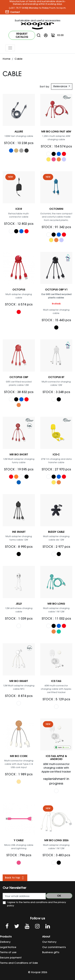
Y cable (19, 840)
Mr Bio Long (56, 604)
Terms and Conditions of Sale (19, 963)
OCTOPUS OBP (19, 377)
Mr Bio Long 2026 (56, 840)
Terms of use (8, 952)
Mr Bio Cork (19, 756)
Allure (19, 132)
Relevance (61, 86)
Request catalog (22, 35)
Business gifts (51, 952)
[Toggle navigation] (10, 48)
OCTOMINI (56, 209)
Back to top (15, 878)
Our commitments (54, 947)
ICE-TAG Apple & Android (56, 758)
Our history (49, 942)
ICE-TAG (56, 681)
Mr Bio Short (19, 455)
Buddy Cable (56, 532)
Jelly (19, 604)
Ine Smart (19, 532)
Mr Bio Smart (19, 681)
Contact (13, 12)
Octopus (19, 290)
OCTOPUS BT (56, 377)
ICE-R (19, 209)
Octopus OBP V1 (56, 290)
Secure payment (11, 958)
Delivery (5, 942)
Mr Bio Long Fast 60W (56, 132)
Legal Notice (8, 947)
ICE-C (56, 455)
